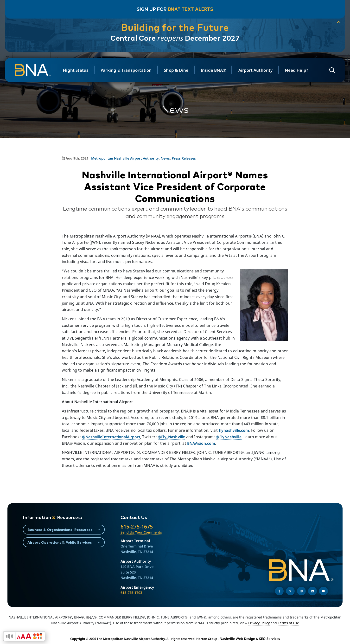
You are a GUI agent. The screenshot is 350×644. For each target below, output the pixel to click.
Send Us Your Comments (141, 532)
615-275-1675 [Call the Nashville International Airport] (137, 526)
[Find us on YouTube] (323, 591)
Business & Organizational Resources (60, 530)
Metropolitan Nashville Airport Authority (125, 158)
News (165, 158)
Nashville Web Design (238, 638)
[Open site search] (329, 70)
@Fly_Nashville (174, 437)
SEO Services (268, 638)
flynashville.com (235, 430)
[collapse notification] (333, 23)
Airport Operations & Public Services (60, 542)
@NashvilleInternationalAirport (112, 437)
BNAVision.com (201, 443)
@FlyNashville (232, 437)
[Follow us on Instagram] (301, 591)
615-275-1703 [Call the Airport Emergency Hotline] (131, 593)
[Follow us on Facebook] (279, 591)
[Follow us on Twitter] (290, 591)
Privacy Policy (259, 623)
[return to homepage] (36, 70)
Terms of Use (288, 623)
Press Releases (184, 158)
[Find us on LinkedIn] (312, 591)
